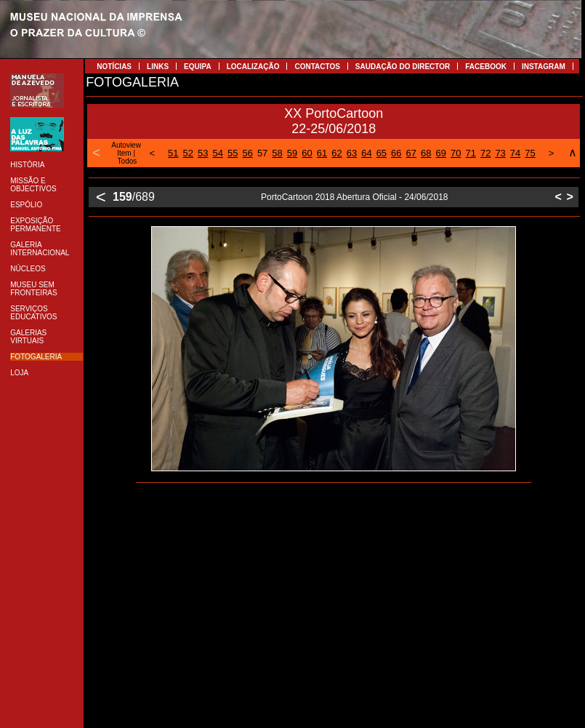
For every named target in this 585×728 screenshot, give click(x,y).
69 (441, 153)
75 (530, 153)
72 (485, 153)
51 (173, 153)
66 (396, 153)
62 (336, 153)
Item (124, 153)
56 (247, 153)
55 (233, 153)
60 (307, 153)
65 (382, 153)
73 (500, 153)
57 (262, 153)
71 (470, 153)
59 (292, 153)
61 (322, 153)
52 (188, 153)
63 (352, 153)
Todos (128, 161)
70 (456, 153)
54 (217, 153)
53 (203, 153)
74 (515, 153)
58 (277, 153)
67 (411, 153)
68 (426, 153)
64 (366, 153)
